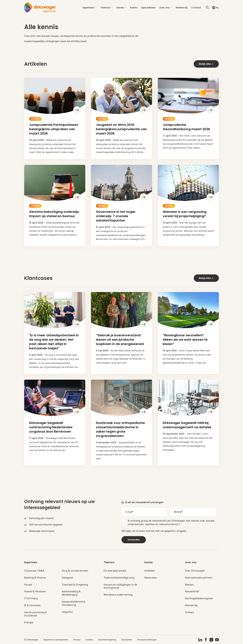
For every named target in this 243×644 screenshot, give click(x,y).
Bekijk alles (206, 64)
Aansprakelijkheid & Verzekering (74, 603)
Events (134, 8)
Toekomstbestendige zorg (119, 578)
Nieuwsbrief (192, 591)
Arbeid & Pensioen (35, 591)
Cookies (89, 640)
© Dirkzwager (31, 640)
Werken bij (181, 8)
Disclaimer (127, 640)
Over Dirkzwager (195, 571)
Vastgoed (67, 578)
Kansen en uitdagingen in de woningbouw (120, 586)
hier (129, 531)
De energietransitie (115, 571)
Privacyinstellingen (147, 640)
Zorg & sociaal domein (75, 571)
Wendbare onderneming (118, 595)
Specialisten (148, 8)
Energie (29, 622)
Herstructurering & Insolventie (35, 614)
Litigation (67, 612)
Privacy (77, 640)
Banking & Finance (35, 578)
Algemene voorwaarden (56, 640)
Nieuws (189, 585)
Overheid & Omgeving (75, 585)
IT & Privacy (31, 598)
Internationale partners (199, 578)
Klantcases (151, 578)
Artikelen (150, 571)
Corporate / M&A (34, 571)
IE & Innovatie (32, 605)
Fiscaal (28, 585)
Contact (196, 8)
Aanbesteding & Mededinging (71, 593)
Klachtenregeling (107, 640)
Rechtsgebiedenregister (199, 598)
